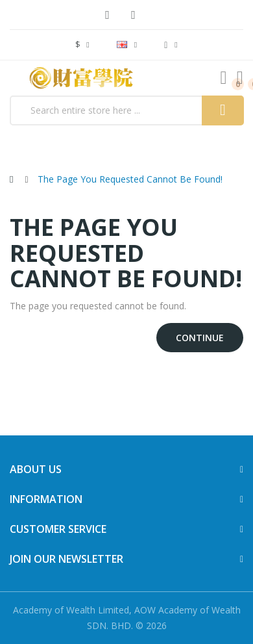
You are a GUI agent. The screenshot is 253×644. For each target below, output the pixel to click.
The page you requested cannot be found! (130, 179)
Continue (200, 338)
